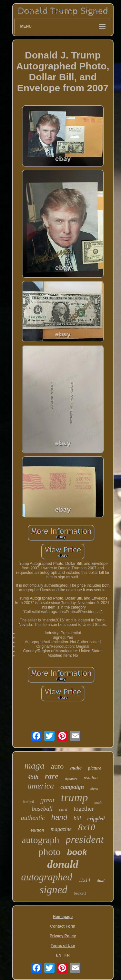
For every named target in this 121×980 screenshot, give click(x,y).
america (41, 786)
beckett (80, 893)
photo (49, 852)
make (76, 768)
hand (59, 817)
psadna (91, 778)
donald (63, 864)
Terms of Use (63, 946)
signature (71, 779)
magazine (61, 829)
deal (100, 881)
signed (54, 890)
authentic (33, 818)
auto (57, 766)
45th (33, 777)
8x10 (86, 827)
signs (94, 788)
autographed (47, 877)
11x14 (85, 880)
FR (67, 955)
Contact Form (63, 926)
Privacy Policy (63, 936)
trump (75, 798)
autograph (41, 840)
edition (37, 830)
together (84, 809)
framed (28, 802)
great (47, 800)
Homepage (63, 917)
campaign (72, 787)
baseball (42, 809)
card (63, 810)
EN (59, 955)
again (99, 802)
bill (77, 818)
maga (35, 766)
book (77, 852)
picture (95, 768)
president (85, 839)
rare (51, 776)
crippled (96, 819)
